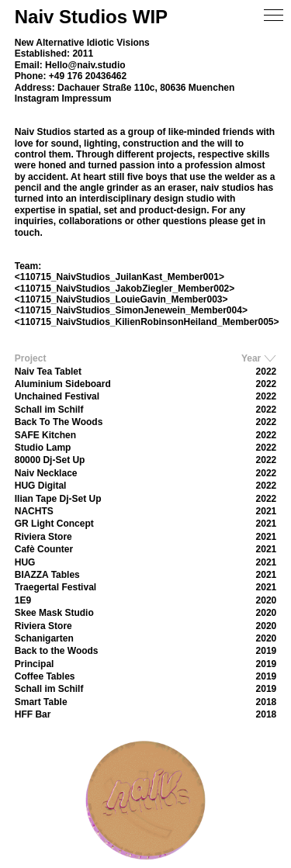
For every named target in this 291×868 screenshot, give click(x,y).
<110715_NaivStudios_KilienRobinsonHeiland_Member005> (147, 322)
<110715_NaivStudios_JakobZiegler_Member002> (125, 289)
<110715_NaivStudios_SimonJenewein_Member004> (131, 310)
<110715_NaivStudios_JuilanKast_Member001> (120, 277)
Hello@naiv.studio (85, 65)
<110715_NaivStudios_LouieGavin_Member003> (121, 299)
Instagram (37, 99)
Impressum (86, 99)
